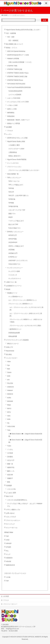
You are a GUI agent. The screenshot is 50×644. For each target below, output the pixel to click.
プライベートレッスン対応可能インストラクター (24, 170)
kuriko (9, 398)
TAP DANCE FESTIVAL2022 (16, 84)
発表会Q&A (11, 116)
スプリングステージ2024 (16, 149)
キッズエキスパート (15, 279)
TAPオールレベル (14, 181)
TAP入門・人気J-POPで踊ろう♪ (19, 196)
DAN (9, 376)
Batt (8, 369)
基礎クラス (12, 214)
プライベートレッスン (14, 167)
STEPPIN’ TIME (12, 66)
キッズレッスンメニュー (15, 268)
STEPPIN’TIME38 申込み (15, 80)
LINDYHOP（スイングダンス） (18, 261)
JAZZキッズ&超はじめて (16, 246)
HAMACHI (10, 387)
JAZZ (8, 540)
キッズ (8, 554)
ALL (7, 551)
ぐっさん (10, 449)
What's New (9, 532)
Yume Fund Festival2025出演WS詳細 (19, 87)
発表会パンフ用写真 (14, 123)
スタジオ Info (11, 489)
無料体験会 (11, 113)
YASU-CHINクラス (14, 264)
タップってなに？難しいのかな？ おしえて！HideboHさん (25, 505)
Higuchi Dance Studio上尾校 (16, 141)
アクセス (10, 131)
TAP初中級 (12, 199)
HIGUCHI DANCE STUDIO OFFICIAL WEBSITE (26, 637)
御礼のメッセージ (13, 344)
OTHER (9, 547)
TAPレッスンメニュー (14, 178)
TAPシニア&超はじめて (16, 185)
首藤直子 (10, 478)
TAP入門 (11, 192)
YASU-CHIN (11, 427)
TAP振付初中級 (13, 206)
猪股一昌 (10, 464)
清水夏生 (10, 457)
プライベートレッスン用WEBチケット (21, 304)
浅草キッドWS (12, 109)
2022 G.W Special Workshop (16, 51)
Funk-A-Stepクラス (14, 228)
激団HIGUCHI (10, 565)
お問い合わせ (10, 513)
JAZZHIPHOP (13, 242)
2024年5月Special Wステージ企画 (18, 55)
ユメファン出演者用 (15, 95)
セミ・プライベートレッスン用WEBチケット (23, 300)
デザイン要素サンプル (13, 510)
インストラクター (12, 358)
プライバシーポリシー (13, 520)
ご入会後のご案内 (14, 145)
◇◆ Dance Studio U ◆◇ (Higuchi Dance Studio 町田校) (25, 435)
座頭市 (11, 217)
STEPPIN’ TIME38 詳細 (15, 69)
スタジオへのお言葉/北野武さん (17, 500)
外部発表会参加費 (14, 333)
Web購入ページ (12, 293)
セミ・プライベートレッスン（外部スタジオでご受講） (26, 315)
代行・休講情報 (11, 33)
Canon (9, 372)
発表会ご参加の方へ (15, 156)
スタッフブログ (11, 517)
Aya (8, 365)
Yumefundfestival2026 (16, 91)
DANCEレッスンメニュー (15, 232)
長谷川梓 (10, 475)
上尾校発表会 (13, 152)
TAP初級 (11, 203)
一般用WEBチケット (15, 329)
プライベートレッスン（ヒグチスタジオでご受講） (26, 326)
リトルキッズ (13, 275)
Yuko (9, 430)
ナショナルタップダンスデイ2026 (18, 102)
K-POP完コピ (13, 257)
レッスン (9, 134)
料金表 (8, 289)
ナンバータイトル (12, 528)
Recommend (10, 351)
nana (9, 416)
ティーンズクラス (13, 163)
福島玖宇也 (11, 467)
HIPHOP (9, 543)
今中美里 (10, 453)
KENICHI (10, 394)
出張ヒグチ (10, 347)
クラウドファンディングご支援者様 (17, 340)
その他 (8, 577)
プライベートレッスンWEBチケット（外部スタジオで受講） (26, 321)
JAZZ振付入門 (13, 253)
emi (8, 380)
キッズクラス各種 (14, 271)
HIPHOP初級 (13, 239)
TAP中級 (11, 188)
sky (8, 423)
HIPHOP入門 (13, 235)
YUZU (9, 446)
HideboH (10, 390)
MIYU (9, 412)
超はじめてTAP (13, 224)
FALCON (10, 383)
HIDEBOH (9, 558)
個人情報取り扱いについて (15, 44)
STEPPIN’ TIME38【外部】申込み (18, 73)
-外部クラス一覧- (11, 282)
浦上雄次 (9, 354)
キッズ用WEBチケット (16, 297)
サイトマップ (10, 524)
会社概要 (9, 127)
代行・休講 (11, 37)
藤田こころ (11, 471)
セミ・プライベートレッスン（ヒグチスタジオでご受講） (26, 309)
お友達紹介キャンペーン (14, 286)
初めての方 (10, 496)
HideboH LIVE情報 (13, 59)
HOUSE (9, 562)
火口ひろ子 (11, 460)
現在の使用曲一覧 (13, 174)
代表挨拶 (9, 486)
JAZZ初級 (12, 250)
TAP (7, 536)
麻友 (9, 482)
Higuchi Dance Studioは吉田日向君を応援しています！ (23, 30)
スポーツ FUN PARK (14, 98)
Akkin (9, 362)
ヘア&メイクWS (12, 105)
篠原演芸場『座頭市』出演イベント (19, 120)
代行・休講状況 (13, 40)
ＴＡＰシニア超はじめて (16, 221)
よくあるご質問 (11, 493)
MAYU (9, 409)
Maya (9, 405)
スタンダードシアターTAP (17, 210)
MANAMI (10, 401)
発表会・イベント (12, 48)
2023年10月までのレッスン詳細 (17, 138)
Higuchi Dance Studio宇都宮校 (17, 160)
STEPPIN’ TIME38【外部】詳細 (17, 77)
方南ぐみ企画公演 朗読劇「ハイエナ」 (21, 62)
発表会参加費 (13, 336)
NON (9, 419)
